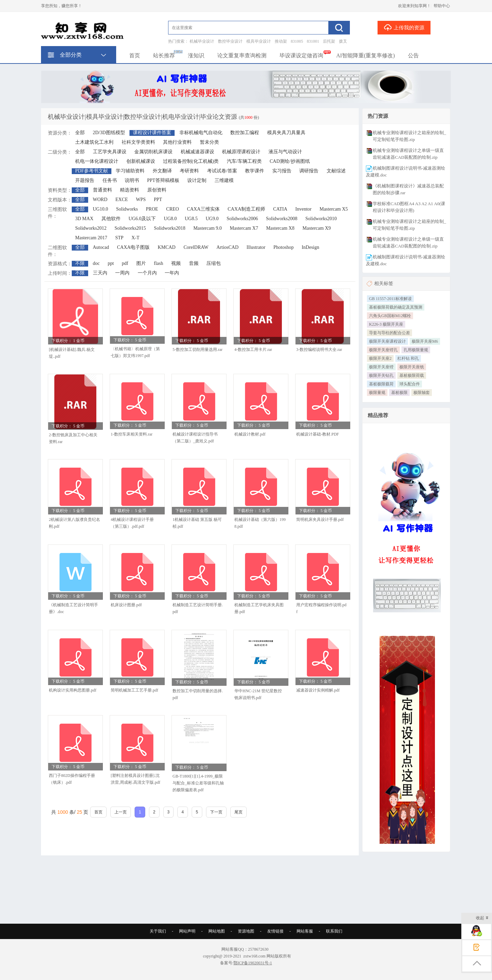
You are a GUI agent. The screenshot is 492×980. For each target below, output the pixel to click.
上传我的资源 (404, 27)
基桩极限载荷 (381, 384)
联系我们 (334, 931)
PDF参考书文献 (92, 171)
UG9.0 (212, 219)
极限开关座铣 (412, 367)
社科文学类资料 (138, 142)
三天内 (100, 273)
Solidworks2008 (282, 219)
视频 (176, 263)
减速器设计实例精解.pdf (318, 690)
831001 (313, 41)
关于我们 (158, 931)
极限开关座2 (380, 358)
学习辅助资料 (130, 171)
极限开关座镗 (381, 367)
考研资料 (189, 171)
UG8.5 (191, 219)
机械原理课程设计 (241, 152)
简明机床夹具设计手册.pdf (320, 520)
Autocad (101, 247)
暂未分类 (209, 142)
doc (96, 263)
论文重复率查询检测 (242, 55)
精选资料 (129, 190)
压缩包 (214, 263)
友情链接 (275, 931)
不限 (80, 263)
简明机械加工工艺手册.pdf (134, 690)
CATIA (280, 209)
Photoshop (283, 247)
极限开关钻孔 (381, 375)
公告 (413, 55)
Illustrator (256, 247)
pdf (125, 263)
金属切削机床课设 (153, 152)
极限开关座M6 (425, 341)
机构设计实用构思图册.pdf (73, 690)
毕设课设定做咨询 (301, 55)
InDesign (310, 247)
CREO (172, 209)
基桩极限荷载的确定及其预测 (396, 307)
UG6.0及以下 (142, 219)
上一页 (121, 812)
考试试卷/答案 (222, 171)
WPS (141, 200)
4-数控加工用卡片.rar (253, 350)
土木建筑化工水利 (94, 142)
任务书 (110, 180)
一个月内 (147, 273)
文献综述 (336, 171)
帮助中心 (442, 6)
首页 (135, 55)
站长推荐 (164, 55)
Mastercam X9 (317, 228)
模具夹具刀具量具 (286, 133)
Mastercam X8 (280, 228)
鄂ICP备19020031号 (251, 963)
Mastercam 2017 (91, 238)
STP (119, 238)
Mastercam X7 (244, 228)
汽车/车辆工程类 (244, 161)
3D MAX (84, 219)
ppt (111, 263)
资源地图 (246, 931)
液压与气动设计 (285, 152)
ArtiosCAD (228, 247)
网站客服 (305, 931)
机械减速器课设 (197, 152)
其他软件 (111, 219)
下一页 (216, 812)
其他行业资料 (177, 142)
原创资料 (157, 190)
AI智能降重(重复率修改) (366, 55)
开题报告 (85, 180)
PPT (158, 200)
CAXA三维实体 (203, 209)
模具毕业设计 (259, 41)
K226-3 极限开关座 (386, 324)
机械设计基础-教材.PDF (318, 434)
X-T (135, 238)
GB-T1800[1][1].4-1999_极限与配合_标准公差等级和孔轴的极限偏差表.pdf (198, 783)
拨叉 (343, 41)
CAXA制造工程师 (246, 209)
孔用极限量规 (416, 350)
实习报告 (282, 171)
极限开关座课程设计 (387, 341)
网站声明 (187, 931)
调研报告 (309, 171)
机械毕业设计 (202, 41)
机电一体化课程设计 (97, 161)
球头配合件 (410, 384)
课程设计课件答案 (152, 133)
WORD (100, 200)
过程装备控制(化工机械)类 (191, 161)
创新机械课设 (141, 161)
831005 (297, 41)
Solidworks (127, 209)
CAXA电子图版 (133, 247)
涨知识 (196, 55)
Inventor (303, 209)
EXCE (122, 200)
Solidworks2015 (130, 228)
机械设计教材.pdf (250, 434)
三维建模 (224, 180)
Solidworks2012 (91, 228)
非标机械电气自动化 (201, 133)
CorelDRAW (196, 247)
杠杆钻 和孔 (408, 358)
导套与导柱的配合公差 (389, 333)
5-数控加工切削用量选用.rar (197, 350)
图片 (141, 263)
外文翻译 (162, 171)
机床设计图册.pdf (126, 605)
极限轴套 (422, 393)
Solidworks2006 (242, 219)
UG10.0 (101, 209)
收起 (482, 918)
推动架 (281, 41)
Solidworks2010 (321, 219)
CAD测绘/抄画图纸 (290, 161)
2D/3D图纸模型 (109, 133)
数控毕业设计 (230, 41)
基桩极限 (399, 393)
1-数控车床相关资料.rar (132, 434)
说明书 (132, 180)
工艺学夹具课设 (110, 152)
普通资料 (102, 190)
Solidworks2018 (170, 228)
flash (158, 263)
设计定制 (197, 180)
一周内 (122, 273)
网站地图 (217, 931)
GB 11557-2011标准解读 (390, 299)
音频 (194, 263)
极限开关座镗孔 (383, 350)
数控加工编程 (245, 133)
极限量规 (377, 393)
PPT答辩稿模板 (163, 180)
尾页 (238, 812)
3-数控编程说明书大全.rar (319, 350)
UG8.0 (170, 219)
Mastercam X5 (334, 209)
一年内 (172, 273)
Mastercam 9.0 (208, 228)
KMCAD (167, 247)
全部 (80, 133)
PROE (152, 209)
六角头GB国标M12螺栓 (390, 316)
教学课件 (255, 171)
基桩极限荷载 (412, 375)
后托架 (329, 41)
